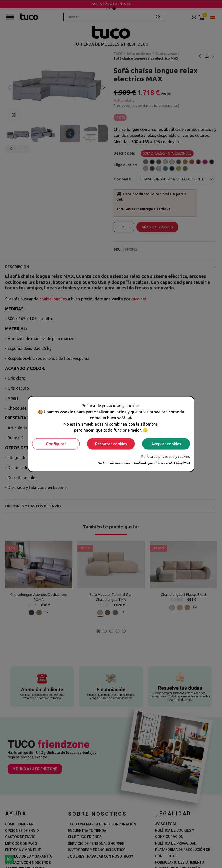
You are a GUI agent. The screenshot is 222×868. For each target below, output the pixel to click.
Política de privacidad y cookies (166, 456)
